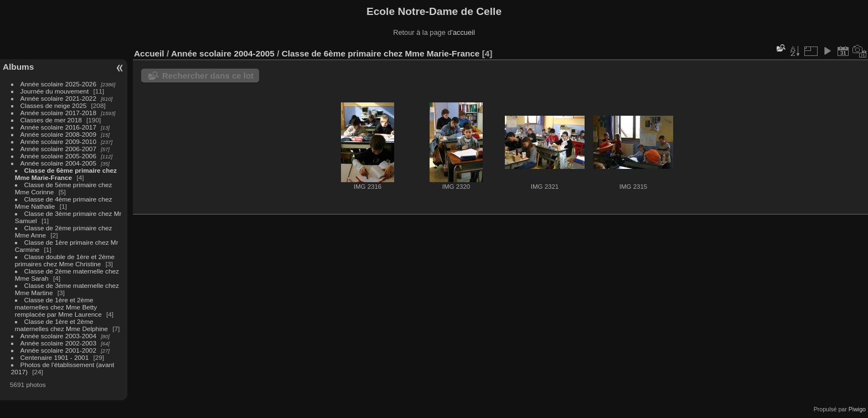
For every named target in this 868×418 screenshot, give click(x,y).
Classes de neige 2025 (54, 105)
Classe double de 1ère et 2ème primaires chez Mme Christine (65, 260)
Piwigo (857, 409)
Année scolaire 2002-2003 (58, 343)
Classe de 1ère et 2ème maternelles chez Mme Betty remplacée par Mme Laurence (58, 307)
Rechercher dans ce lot (208, 76)
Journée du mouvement (55, 91)
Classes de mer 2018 (51, 120)
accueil (464, 32)
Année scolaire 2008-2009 (58, 134)
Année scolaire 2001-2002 (58, 350)
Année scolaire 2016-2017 (58, 127)
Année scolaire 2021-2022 (58, 98)
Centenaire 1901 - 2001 (55, 357)
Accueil (149, 53)
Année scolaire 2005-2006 (58, 156)
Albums (18, 67)
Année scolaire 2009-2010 (58, 141)
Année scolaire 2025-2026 (58, 84)
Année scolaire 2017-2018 (58, 113)
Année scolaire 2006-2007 (58, 149)
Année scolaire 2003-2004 (58, 336)
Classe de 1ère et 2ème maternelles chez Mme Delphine (61, 325)
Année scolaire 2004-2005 (58, 163)
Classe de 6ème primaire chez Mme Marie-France (66, 174)
